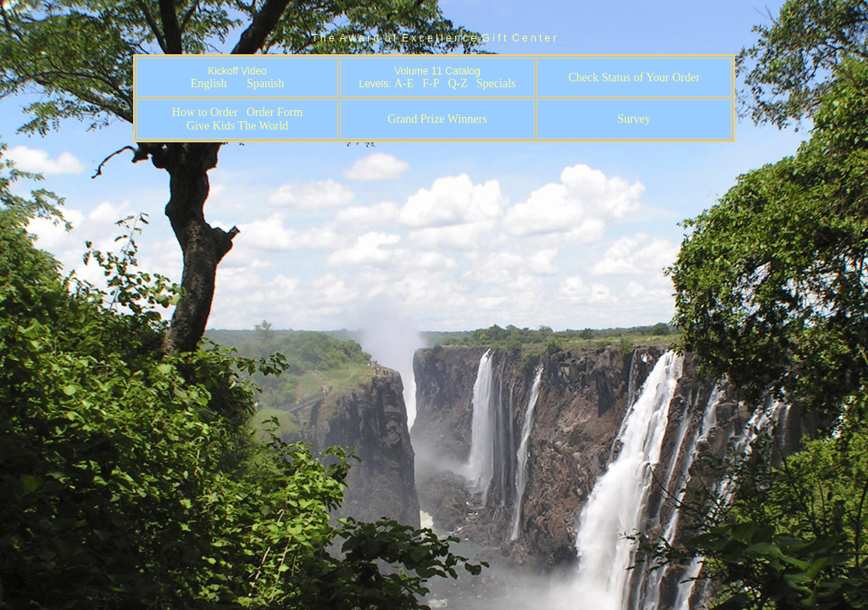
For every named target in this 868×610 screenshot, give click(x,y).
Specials (496, 83)
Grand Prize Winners (437, 119)
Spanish (265, 83)
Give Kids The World (237, 126)
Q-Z (457, 83)
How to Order (205, 112)
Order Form (275, 112)
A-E (404, 83)
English (209, 83)
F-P (431, 83)
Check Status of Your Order (634, 78)
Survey (634, 119)
